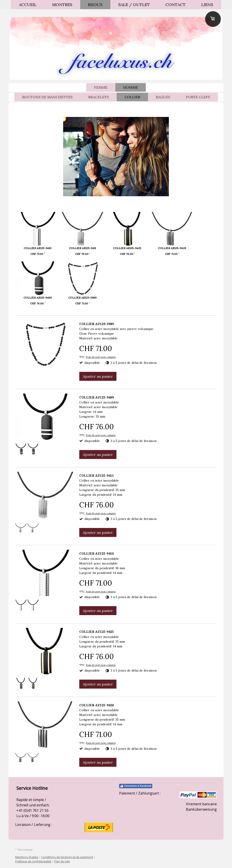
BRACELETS (99, 97)
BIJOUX (95, 5)
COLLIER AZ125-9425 (142, 248)
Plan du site (62, 861)
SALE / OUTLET (134, 5)
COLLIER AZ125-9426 (194, 248)
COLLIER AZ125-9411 (90, 248)
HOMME (131, 87)
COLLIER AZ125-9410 (38, 248)
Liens (207, 5)
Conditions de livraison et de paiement (67, 857)
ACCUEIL (28, 5)
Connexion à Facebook (136, 786)
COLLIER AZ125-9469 (38, 298)
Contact (176, 5)
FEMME (101, 87)
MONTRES (62, 5)
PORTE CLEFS (198, 97)
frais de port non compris (101, 357)
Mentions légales (27, 857)
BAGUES (163, 97)
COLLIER (132, 97)
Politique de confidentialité (33, 861)
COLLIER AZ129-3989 (90, 298)
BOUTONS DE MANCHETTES (47, 97)
